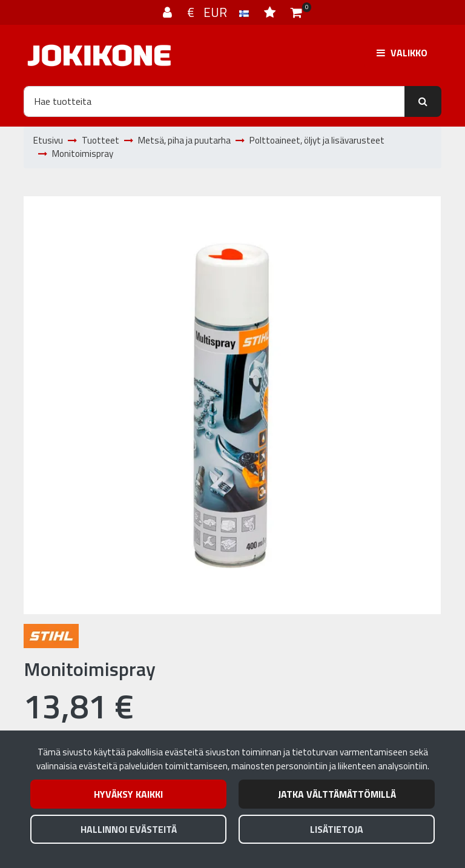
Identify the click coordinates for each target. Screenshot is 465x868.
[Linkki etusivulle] (99, 55)
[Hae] (214, 101)
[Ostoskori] (296, 12)
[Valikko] (402, 53)
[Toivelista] (271, 12)
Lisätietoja (337, 829)
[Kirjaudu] (169, 12)
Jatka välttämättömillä (337, 794)
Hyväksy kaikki (128, 794)
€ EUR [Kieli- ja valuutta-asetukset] (219, 12)
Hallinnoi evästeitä (129, 829)
